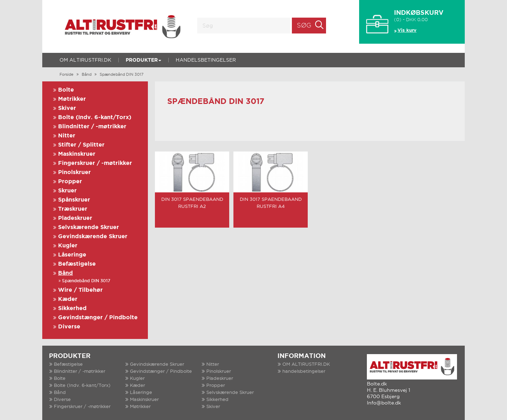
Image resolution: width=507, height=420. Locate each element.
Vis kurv (407, 30)
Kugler (68, 246)
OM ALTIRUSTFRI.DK (85, 60)
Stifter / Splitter (81, 145)
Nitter (67, 136)
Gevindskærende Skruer (93, 237)
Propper (70, 182)
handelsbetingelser (206, 60)
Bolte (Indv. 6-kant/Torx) (95, 118)
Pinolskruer (74, 172)
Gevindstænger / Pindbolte (98, 318)
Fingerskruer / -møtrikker (95, 163)
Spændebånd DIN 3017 (122, 75)
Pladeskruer (75, 218)
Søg (304, 26)
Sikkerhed (72, 308)
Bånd (87, 75)
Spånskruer (74, 200)
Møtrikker (72, 99)
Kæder (68, 299)
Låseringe (72, 255)
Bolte (66, 90)
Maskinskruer (77, 154)
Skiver (67, 108)
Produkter (143, 60)
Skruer (67, 191)
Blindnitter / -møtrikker (92, 127)
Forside (67, 75)
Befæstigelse (77, 264)
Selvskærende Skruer (89, 227)
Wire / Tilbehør (80, 290)
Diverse (69, 327)
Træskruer (73, 209)
